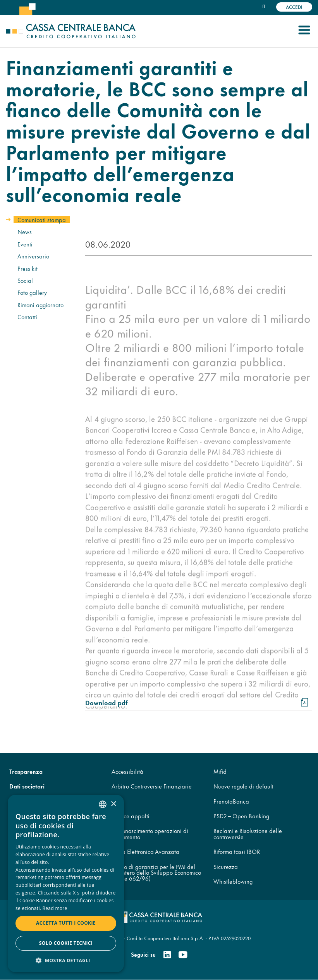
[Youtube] (183, 955)
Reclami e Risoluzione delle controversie (248, 833)
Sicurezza (226, 866)
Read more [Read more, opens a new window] (55, 908)
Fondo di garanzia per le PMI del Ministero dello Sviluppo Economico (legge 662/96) (156, 872)
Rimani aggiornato (40, 305)
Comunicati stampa (42, 220)
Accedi (294, 7)
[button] (66, 960)
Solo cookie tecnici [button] (66, 943)
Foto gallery (32, 292)
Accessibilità (127, 771)
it (264, 6)
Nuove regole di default (243, 786)
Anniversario (33, 256)
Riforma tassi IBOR (237, 851)
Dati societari (27, 786)
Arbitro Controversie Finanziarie (152, 786)
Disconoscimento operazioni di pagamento (150, 833)
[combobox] (103, 804)
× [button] (113, 804)
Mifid (220, 771)
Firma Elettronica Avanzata (145, 851)
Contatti (27, 317)
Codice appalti (131, 816)
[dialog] (66, 883)
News (25, 232)
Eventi (25, 244)
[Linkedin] (167, 955)
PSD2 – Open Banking (241, 816)
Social (25, 280)
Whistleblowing (233, 881)
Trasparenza (26, 771)
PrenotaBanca (231, 801)
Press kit (28, 268)
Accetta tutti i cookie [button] (66, 923)
